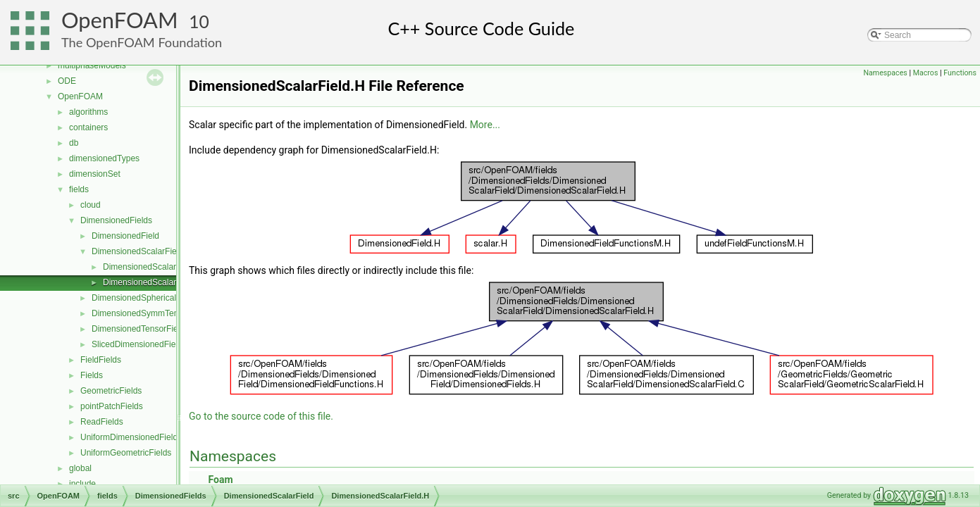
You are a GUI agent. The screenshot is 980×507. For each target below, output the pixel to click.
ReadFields (102, 422)
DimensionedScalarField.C (153, 267)
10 (199, 21)
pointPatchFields (112, 406)
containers (88, 127)
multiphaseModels (92, 65)
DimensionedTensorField (138, 329)
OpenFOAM (120, 20)
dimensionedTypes (104, 158)
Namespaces (885, 73)
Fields (92, 375)
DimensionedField (125, 236)
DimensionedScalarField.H (153, 282)
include (82, 484)
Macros (926, 73)
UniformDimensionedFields (131, 437)
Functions (960, 73)
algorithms (88, 112)
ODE (67, 81)
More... (485, 125)
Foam (220, 480)
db (74, 143)
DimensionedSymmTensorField (150, 313)
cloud (91, 205)
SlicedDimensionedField (137, 344)
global (80, 468)
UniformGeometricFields (126, 453)
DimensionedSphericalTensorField (156, 298)
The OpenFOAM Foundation (142, 42)
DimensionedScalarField (137, 251)
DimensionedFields (116, 220)
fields (79, 189)
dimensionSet (95, 174)
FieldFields (101, 360)
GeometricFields (111, 391)
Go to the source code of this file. (261, 416)
